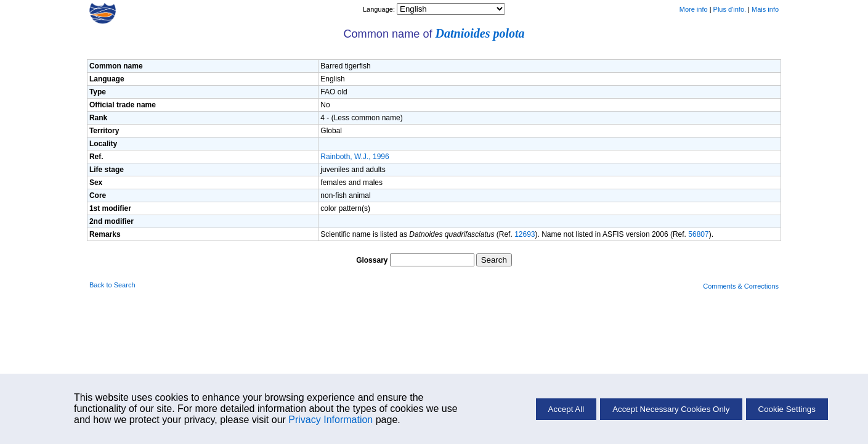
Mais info (765, 9)
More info (694, 9)
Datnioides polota (480, 33)
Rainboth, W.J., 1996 (355, 157)
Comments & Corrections (741, 286)
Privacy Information (331, 420)
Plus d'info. (730, 9)
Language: (380, 9)
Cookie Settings (787, 409)
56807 (698, 234)
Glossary (372, 260)
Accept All (566, 409)
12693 (525, 234)
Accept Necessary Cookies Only (671, 409)
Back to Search (112, 285)
